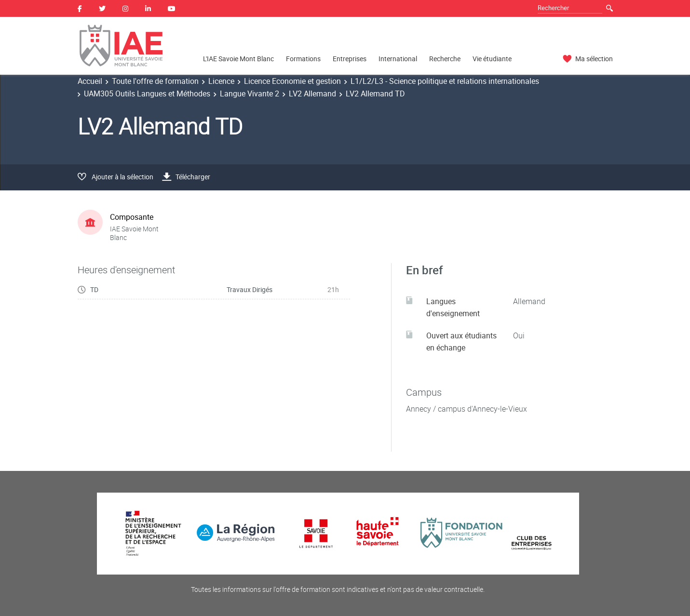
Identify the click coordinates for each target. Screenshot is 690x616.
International (398, 59)
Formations (303, 59)
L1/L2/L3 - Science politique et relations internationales (445, 81)
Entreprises (350, 59)
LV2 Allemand (312, 94)
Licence (221, 81)
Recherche (445, 59)
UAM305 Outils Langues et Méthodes (147, 94)
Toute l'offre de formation (155, 81)
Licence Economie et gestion (292, 81)
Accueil (90, 81)
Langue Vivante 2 (250, 94)
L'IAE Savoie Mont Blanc (238, 59)
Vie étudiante (492, 59)
